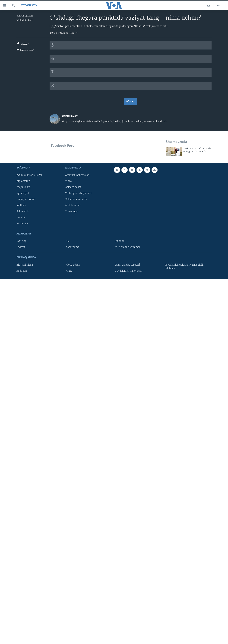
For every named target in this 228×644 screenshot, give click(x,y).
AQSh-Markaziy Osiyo (29, 175)
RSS (68, 241)
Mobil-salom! (73, 205)
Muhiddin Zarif (25, 20)
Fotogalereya (29, 6)
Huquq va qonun (26, 199)
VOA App (21, 241)
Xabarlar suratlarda (76, 199)
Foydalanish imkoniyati (129, 271)
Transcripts (72, 211)
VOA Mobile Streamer (128, 247)
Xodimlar (22, 271)
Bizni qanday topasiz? (128, 265)
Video (68, 181)
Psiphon (120, 241)
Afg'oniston (23, 181)
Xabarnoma (72, 247)
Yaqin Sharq (23, 187)
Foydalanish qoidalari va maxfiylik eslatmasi (184, 267)
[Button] (23, 44)
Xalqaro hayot (73, 187)
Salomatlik (23, 211)
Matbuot (21, 205)
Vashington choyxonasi (79, 193)
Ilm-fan (21, 217)
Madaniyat (23, 223)
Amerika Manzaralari (77, 175)
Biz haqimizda (25, 265)
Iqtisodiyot (23, 193)
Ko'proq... (131, 101)
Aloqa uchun (73, 265)
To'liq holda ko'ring (64, 32)
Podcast (21, 247)
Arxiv (69, 271)
